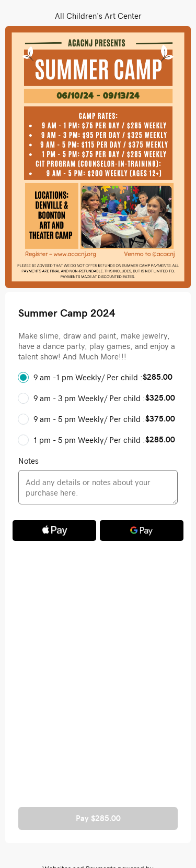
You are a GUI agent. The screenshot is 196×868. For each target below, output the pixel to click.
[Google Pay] (142, 531)
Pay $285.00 (98, 818)
